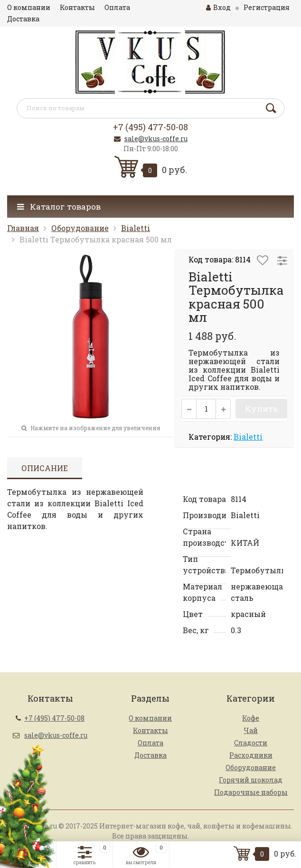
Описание (45, 468)
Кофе (251, 718)
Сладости (251, 743)
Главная (23, 228)
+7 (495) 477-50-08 (150, 127)
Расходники (251, 755)
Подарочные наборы (251, 792)
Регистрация (267, 7)
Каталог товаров (59, 207)
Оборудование (80, 228)
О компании (29, 7)
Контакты (77, 7)
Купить (261, 409)
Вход (218, 7)
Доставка (23, 19)
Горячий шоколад (251, 780)
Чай (251, 730)
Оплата (117, 7)
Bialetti (136, 228)
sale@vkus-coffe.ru (156, 139)
